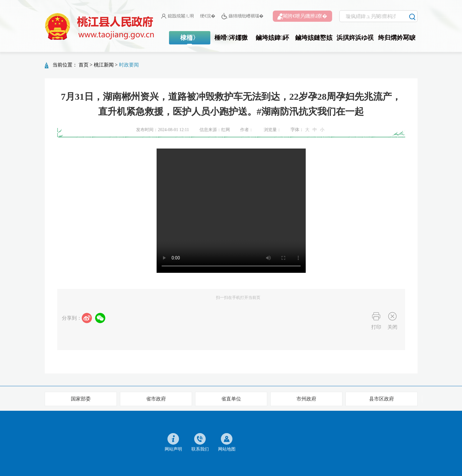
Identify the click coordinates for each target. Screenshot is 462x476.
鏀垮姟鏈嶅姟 (314, 38)
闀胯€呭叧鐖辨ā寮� (302, 16)
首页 (84, 65)
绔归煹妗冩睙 (397, 38)
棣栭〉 (190, 38)
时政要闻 (129, 65)
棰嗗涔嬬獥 (231, 38)
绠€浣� (208, 16)
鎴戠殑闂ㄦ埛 (178, 16)
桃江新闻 (104, 65)
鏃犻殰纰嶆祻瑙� (242, 16)
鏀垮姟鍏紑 (272, 38)
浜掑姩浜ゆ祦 (355, 38)
